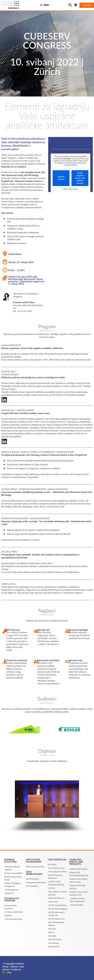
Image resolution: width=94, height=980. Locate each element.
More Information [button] (70, 189)
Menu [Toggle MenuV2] (44, 5)
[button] (17, 799)
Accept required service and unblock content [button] (80, 178)
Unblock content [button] (61, 178)
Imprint (14, 967)
